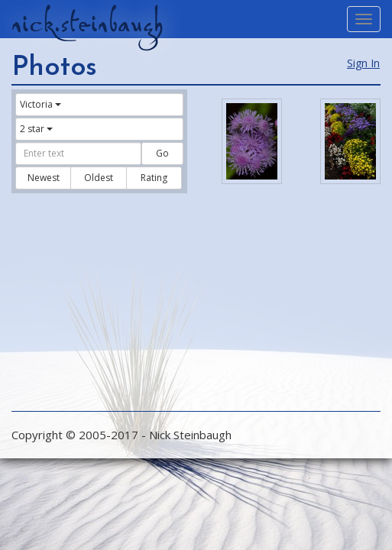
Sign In (363, 63)
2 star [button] (36, 129)
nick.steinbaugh (87, 24)
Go (162, 153)
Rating (154, 178)
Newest (44, 178)
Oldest (99, 178)
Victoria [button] (40, 104)
